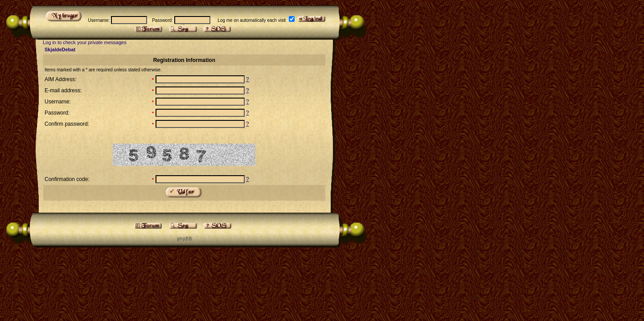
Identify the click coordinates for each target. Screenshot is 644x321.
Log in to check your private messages (85, 42)
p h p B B (184, 239)
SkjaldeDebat (60, 49)
